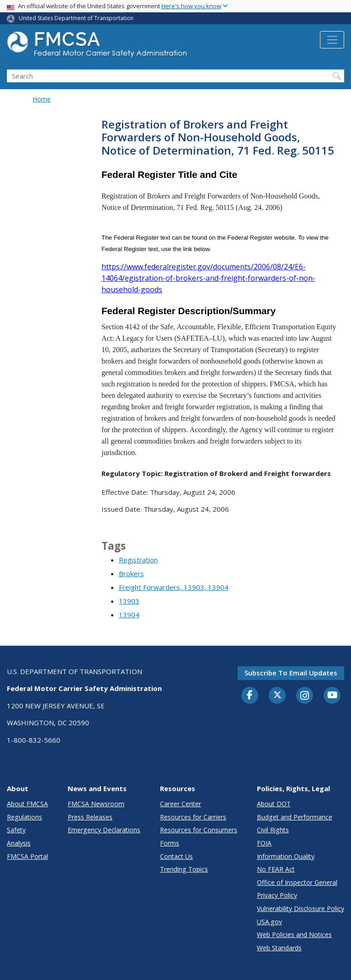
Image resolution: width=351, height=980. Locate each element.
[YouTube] (332, 696)
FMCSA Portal (27, 856)
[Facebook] (250, 696)
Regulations (24, 817)
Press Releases (90, 817)
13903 (129, 601)
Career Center (181, 804)
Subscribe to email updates (291, 673)
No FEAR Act (276, 869)
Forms (170, 843)
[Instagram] (305, 696)
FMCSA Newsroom (96, 804)
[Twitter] (277, 695)
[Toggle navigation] (332, 40)
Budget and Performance (295, 817)
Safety (16, 830)
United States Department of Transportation (76, 18)
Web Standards (279, 948)
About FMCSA (27, 804)
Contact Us (176, 856)
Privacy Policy (277, 895)
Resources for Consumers (199, 830)
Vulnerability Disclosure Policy (300, 908)
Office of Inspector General (297, 882)
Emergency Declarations (104, 830)
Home (42, 99)
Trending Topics (184, 869)
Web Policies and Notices (294, 934)
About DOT (274, 804)
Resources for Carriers (193, 817)
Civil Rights (273, 830)
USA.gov (269, 922)
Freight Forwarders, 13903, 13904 (174, 587)
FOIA (264, 843)
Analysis (19, 843)
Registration (138, 560)
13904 (129, 615)
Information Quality (286, 856)
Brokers (131, 573)
